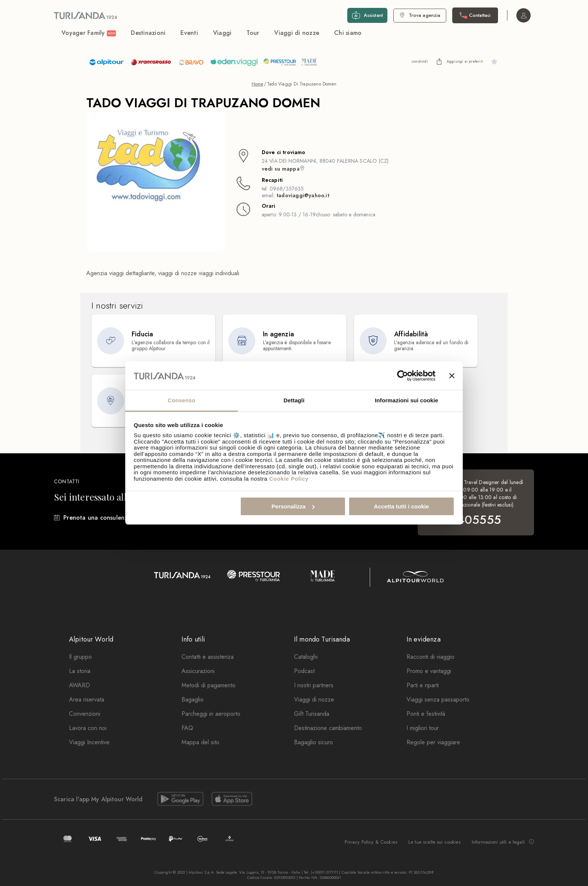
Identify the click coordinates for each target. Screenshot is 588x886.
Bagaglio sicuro (313, 742)
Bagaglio (193, 699)
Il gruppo (80, 657)
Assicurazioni (198, 671)
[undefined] (439, 61)
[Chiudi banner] (452, 376)
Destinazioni (148, 33)
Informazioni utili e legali (503, 842)
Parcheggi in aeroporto (211, 714)
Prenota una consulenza (97, 518)
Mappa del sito (200, 742)
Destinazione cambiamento (328, 728)
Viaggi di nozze (297, 33)
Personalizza (293, 506)
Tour (253, 33)
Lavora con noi (88, 728)
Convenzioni (85, 714)
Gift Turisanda (312, 714)
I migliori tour (423, 728)
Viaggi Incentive (89, 742)
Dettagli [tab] (294, 400)
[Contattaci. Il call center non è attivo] (475, 15)
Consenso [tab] (181, 400)
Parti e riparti (423, 685)
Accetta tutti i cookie (401, 506)
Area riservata (87, 699)
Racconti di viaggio (430, 657)
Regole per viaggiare (433, 742)
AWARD (79, 685)
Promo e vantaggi (429, 671)
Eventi (189, 33)
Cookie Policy (289, 479)
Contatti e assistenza (208, 657)
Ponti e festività (426, 714)
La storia (80, 671)
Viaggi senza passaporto (438, 699)
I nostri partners (314, 685)
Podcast (304, 671)
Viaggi (222, 33)
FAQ (187, 728)
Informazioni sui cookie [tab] (407, 400)
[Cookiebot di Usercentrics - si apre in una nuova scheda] (403, 376)
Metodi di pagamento (208, 685)
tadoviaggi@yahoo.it (303, 195)
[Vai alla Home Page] (85, 15)
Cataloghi (306, 657)
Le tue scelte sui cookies (434, 842)
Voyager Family (89, 33)
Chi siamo (348, 33)
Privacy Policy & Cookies (371, 842)
